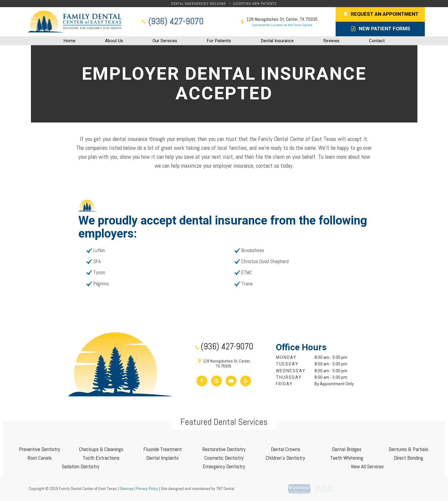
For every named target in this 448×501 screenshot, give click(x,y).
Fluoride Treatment (163, 449)
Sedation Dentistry (81, 466)
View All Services (367, 466)
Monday (286, 358)
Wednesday (291, 371)
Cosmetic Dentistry (224, 458)
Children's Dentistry (285, 458)
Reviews (331, 41)
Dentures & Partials (408, 449)
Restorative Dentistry (224, 449)
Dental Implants (162, 458)
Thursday (289, 377)
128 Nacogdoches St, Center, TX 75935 (278, 22)
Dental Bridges (347, 449)
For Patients (219, 41)
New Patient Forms (380, 29)
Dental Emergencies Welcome (199, 4)
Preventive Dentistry (40, 449)
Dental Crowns (286, 449)
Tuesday (287, 364)
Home (69, 41)
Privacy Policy (147, 489)
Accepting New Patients (255, 4)
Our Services (165, 41)
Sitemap (126, 489)
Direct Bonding (408, 458)
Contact (377, 41)
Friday (284, 384)
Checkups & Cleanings (101, 449)
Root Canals (40, 458)
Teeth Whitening (347, 458)
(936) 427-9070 (172, 22)
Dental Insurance (277, 41)
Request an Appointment (380, 14)
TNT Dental (225, 489)
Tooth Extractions (101, 458)
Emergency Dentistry (224, 466)
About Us (114, 41)
